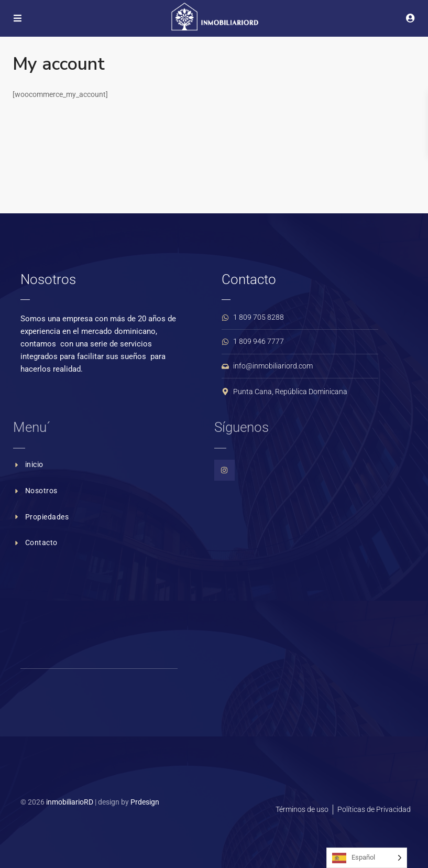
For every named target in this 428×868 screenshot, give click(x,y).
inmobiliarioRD (70, 802)
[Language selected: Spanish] (367, 858)
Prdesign (145, 802)
